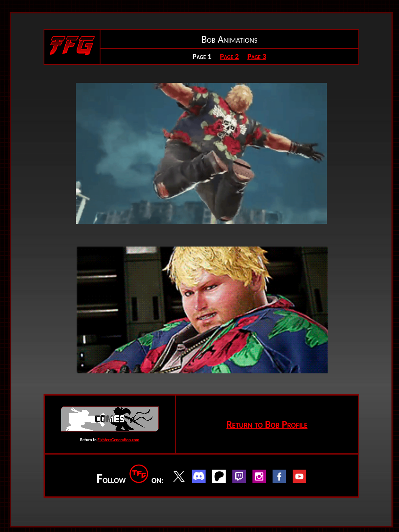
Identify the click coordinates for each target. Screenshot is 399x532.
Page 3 (257, 57)
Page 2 (229, 57)
